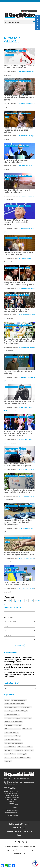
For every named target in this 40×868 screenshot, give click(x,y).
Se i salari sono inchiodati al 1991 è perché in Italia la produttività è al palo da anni (19, 341)
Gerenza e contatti (19, 824)
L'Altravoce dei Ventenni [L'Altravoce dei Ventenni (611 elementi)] (13, 725)
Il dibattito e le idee (25, 538)
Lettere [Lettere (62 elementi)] (21, 747)
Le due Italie (23, 417)
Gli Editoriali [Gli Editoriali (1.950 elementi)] (21, 711)
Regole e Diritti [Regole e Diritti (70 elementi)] (10, 754)
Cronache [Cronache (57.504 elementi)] (26, 707)
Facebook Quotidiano (11, 792)
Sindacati (31, 417)
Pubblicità (19, 828)
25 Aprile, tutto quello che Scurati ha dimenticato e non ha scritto (19, 98)
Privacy (28, 832)
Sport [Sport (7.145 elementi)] (8, 761)
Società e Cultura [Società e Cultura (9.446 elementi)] (11, 758)
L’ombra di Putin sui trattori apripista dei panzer (17, 191)
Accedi (16, 808)
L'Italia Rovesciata (25, 113)
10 (27, 601)
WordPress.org (13, 815)
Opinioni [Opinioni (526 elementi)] (19, 750)
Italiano (25, 11)
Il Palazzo (22, 476)
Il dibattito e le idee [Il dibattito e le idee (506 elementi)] (12, 714)
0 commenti (9, 200)
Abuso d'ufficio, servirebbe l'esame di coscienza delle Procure (16, 222)
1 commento (9, 532)
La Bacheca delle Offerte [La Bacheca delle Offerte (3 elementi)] (13, 736)
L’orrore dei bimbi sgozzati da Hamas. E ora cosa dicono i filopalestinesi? (18, 522)
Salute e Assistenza (11, 453)
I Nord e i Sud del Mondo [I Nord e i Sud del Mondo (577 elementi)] (13, 722)
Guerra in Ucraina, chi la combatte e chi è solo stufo (17, 583)
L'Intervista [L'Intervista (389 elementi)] (27, 729)
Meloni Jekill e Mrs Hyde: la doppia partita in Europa (17, 310)
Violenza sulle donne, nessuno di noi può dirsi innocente (19, 402)
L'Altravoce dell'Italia (12, 51)
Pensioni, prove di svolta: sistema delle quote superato (18, 465)
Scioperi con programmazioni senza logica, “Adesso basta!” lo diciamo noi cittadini (19, 434)
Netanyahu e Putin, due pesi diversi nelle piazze (17, 161)
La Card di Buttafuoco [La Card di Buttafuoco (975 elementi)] (12, 740)
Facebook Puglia (12, 799)
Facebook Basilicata (12, 793)
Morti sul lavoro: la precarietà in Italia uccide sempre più (19, 67)
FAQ (19, 835)
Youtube (12, 803)
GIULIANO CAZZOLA (11, 71)
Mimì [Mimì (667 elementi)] (29, 747)
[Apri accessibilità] (35, 863)
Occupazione (9, 55)
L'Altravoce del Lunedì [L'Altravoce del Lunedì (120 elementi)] (13, 729)
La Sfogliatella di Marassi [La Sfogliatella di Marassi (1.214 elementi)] (14, 743)
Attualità (28, 81)
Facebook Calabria (12, 795)
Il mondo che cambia (26, 176)
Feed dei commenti (12, 813)
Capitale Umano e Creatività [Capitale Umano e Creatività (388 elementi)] (14, 704)
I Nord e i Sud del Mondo (13, 572)
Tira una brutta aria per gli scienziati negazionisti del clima (19, 553)
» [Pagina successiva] (32, 601)
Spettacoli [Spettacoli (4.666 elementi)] (25, 758)
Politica (22, 146)
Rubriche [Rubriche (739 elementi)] (22, 754)
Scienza (8, 542)
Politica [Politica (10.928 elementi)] (29, 750)
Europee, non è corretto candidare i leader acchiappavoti (19, 283)
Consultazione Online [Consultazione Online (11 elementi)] (12, 707)
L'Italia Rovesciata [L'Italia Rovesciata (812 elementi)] (11, 732)
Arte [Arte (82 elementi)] (7, 700)
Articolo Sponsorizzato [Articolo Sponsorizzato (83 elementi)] (19, 700)
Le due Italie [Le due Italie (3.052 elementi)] (10, 747)
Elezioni (27, 268)
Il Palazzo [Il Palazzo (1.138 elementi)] (26, 718)
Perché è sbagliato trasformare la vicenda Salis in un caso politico (19, 130)
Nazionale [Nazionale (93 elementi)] (9, 750)
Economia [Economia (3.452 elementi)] (9, 711)
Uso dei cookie (13, 832)
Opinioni (22, 81)
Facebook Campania (12, 797)
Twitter (11, 801)
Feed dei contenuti (12, 810)
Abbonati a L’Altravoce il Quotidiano (17, 779)
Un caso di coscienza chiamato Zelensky (18, 372)
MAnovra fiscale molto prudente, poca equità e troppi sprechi (19, 491)
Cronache (22, 51)
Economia (22, 238)
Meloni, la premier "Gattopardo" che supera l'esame (19, 253)
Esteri (7, 117)
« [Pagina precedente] (8, 601)
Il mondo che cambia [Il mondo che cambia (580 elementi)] (12, 718)
